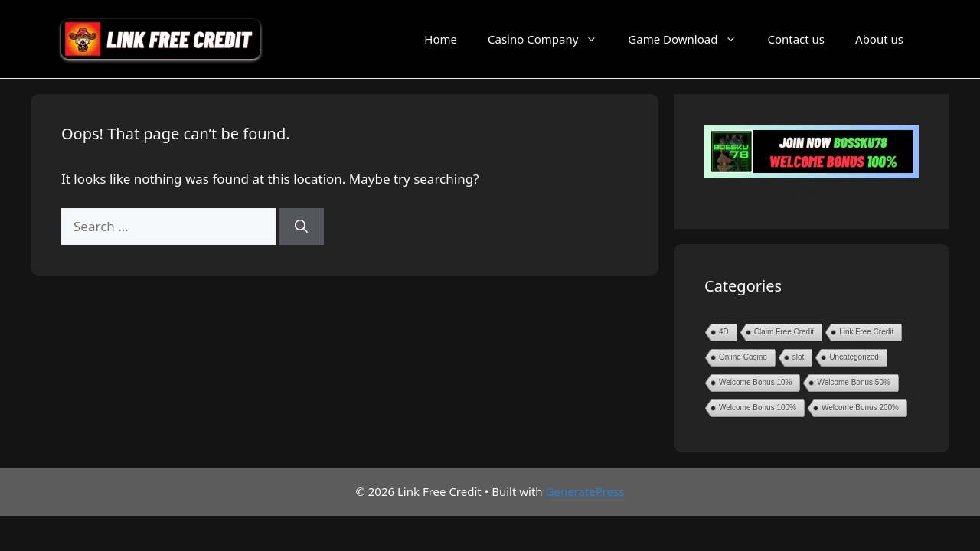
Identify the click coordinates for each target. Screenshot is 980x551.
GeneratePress (585, 491)
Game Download (690, 39)
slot (799, 357)
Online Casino (743, 357)
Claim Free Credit (784, 332)
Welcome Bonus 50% (853, 382)
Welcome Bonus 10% (755, 382)
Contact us (796, 39)
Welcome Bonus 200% (860, 408)
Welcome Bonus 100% (758, 408)
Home (441, 39)
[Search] (301, 227)
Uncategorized (854, 357)
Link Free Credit (866, 332)
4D (724, 332)
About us (879, 39)
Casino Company (550, 39)
